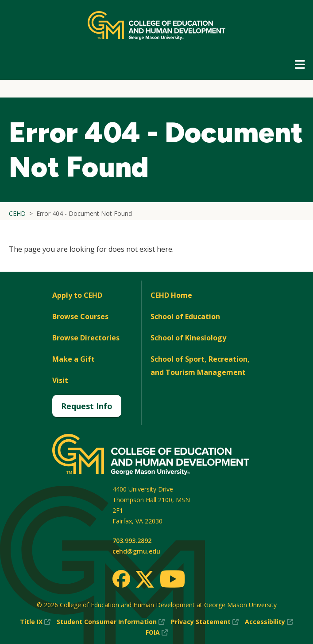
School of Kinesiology (188, 338)
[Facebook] (121, 579)
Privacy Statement (205, 622)
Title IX (35, 622)
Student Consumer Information (111, 622)
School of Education (185, 316)
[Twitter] (145, 580)
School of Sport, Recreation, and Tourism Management (200, 366)
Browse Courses (80, 316)
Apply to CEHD (77, 295)
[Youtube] (172, 580)
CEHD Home (171, 295)
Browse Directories (86, 338)
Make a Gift (73, 359)
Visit (60, 380)
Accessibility (269, 622)
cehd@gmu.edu (136, 551)
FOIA (157, 632)
